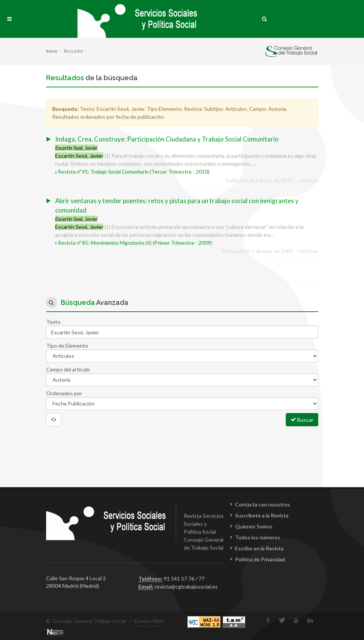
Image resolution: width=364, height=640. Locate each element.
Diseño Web (149, 621)
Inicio (52, 51)
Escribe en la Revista (259, 548)
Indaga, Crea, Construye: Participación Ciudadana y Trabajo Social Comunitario (167, 139)
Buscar (302, 419)
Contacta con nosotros (263, 504)
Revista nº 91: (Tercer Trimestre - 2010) (134, 172)
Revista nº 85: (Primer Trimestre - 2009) (135, 243)
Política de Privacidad (260, 559)
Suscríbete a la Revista (262, 515)
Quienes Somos (254, 526)
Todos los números (258, 537)
